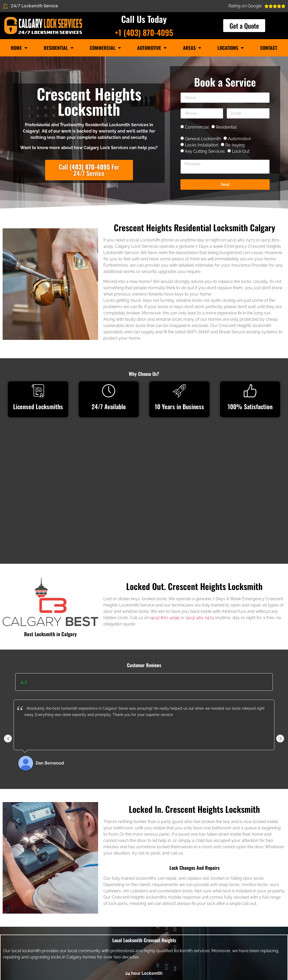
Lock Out (241, 151)
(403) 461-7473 (200, 528)
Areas (192, 48)
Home (19, 48)
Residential (59, 48)
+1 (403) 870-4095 (144, 32)
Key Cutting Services (205, 151)
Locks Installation (202, 145)
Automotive (152, 48)
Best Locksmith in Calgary (50, 544)
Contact (269, 48)
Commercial (105, 48)
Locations (231, 48)
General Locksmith (203, 139)
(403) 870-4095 (165, 528)
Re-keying (235, 145)
